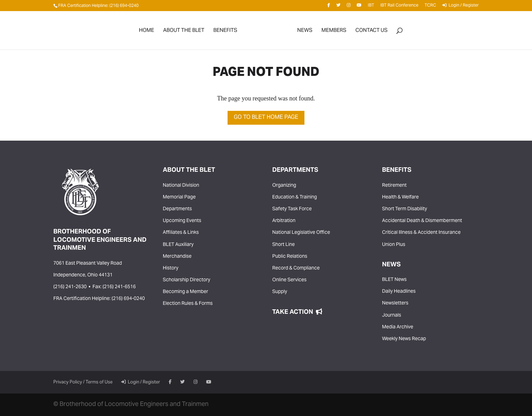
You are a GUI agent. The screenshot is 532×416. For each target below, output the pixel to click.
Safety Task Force (292, 209)
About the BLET (184, 32)
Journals (392, 316)
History (171, 268)
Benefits (225, 32)
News (305, 32)
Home (147, 32)
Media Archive (398, 327)
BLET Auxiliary (178, 245)
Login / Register (460, 7)
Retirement (394, 186)
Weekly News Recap (404, 339)
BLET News (394, 280)
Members (334, 32)
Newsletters (395, 303)
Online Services (289, 280)
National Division (181, 186)
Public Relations (290, 257)
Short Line (283, 245)
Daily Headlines (399, 292)
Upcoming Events (182, 221)
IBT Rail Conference (399, 7)
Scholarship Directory (187, 280)
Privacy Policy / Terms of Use (83, 382)
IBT (371, 7)
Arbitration (284, 221)
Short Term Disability (405, 209)
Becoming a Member (185, 292)
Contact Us (371, 32)
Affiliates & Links (181, 233)
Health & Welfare (400, 197)
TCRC (430, 7)
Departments (177, 209)
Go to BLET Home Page (266, 117)
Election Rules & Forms (188, 304)
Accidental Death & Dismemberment (422, 221)
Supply (280, 292)
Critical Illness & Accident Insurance (421, 233)
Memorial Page (179, 197)
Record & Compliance (296, 268)
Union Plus (394, 245)
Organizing (284, 186)
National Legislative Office (301, 233)
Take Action (297, 312)
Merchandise (177, 257)
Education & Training (295, 197)
